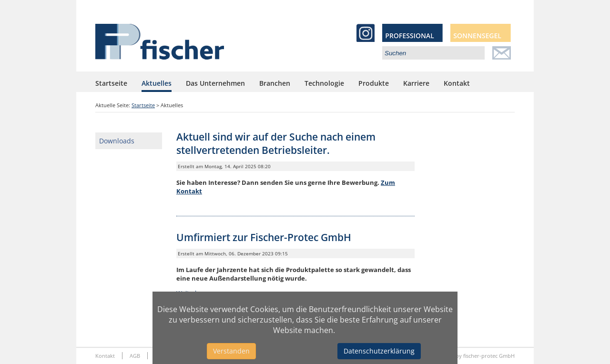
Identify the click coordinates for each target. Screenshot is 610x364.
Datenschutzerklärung (379, 351)
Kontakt (457, 83)
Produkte (374, 83)
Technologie (324, 83)
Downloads (117, 141)
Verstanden (231, 351)
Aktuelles (157, 83)
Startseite (111, 83)
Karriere (416, 83)
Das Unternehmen (215, 83)
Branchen (275, 83)
